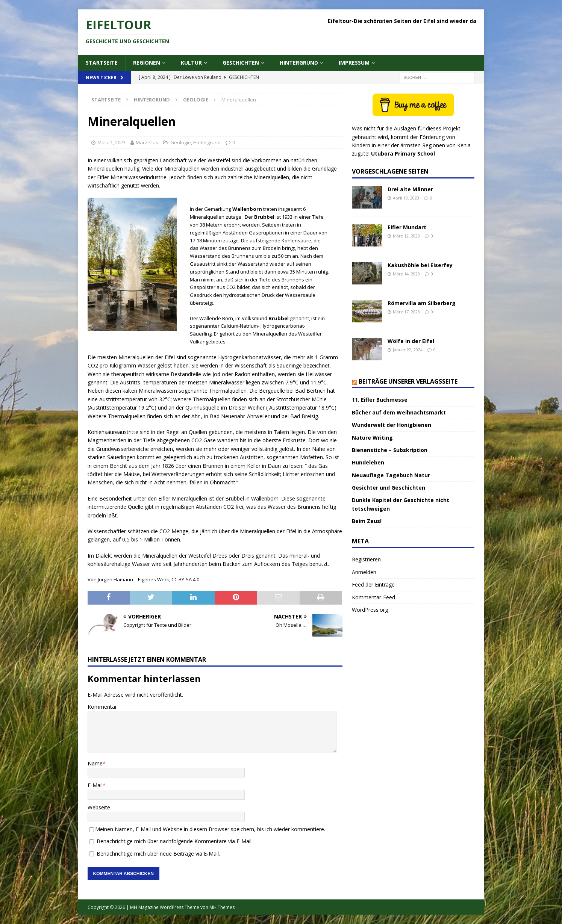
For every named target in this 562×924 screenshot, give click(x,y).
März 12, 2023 (406, 236)
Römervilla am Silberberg (422, 303)
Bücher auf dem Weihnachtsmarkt (399, 412)
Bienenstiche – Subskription (390, 450)
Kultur (191, 63)
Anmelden (364, 572)
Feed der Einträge (373, 584)
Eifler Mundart (407, 227)
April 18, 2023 (406, 198)
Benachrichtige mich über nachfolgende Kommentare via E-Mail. (175, 841)
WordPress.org (370, 610)
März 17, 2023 (406, 312)
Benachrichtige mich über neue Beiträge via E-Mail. (158, 854)
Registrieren (366, 559)
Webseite (99, 807)
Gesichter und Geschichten (389, 488)
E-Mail (95, 785)
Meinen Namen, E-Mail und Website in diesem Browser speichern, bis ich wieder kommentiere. (210, 829)
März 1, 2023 (111, 142)
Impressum (354, 63)
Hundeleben (368, 462)
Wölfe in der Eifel (411, 341)
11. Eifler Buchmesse (380, 400)
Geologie (181, 142)
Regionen (147, 63)
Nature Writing (372, 438)
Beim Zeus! (367, 521)
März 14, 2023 (406, 274)
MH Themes (222, 907)
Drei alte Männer (410, 189)
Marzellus (147, 142)
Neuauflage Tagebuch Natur (391, 475)
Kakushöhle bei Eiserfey (420, 265)
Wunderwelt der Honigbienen (392, 425)
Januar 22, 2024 (408, 350)
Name (95, 763)
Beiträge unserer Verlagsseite (408, 381)
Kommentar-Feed (373, 597)
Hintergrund (299, 63)
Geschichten (241, 63)
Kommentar (102, 707)
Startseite (102, 63)
